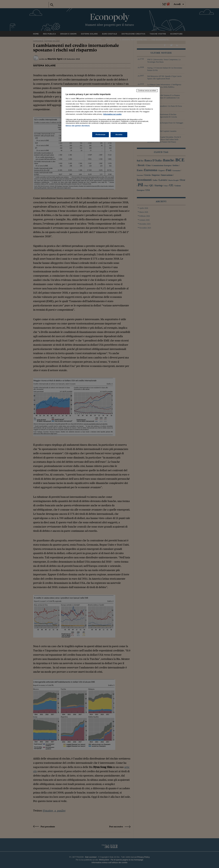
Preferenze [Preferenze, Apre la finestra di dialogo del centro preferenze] (101, 134)
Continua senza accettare (147, 90)
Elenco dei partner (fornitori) (78, 126)
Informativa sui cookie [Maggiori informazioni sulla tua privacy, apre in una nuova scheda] (112, 114)
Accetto (119, 134)
